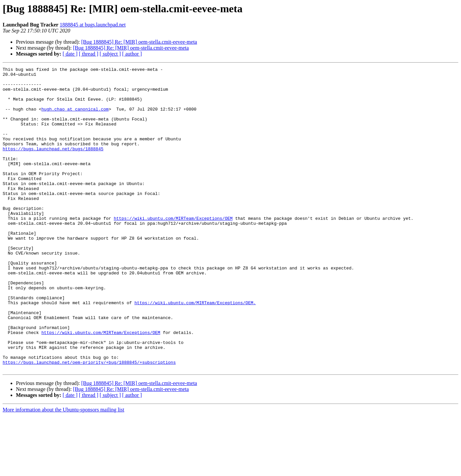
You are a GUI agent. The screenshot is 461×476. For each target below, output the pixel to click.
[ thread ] (89, 54)
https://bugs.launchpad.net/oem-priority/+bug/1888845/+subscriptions (89, 422)
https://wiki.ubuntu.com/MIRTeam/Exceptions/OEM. (195, 350)
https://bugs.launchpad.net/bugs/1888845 (53, 166)
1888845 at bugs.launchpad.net (93, 25)
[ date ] (70, 54)
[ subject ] (110, 54)
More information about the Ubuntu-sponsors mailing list (63, 470)
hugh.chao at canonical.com (75, 118)
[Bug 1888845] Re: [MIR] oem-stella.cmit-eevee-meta (139, 42)
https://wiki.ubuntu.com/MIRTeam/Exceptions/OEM (173, 249)
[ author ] (132, 54)
